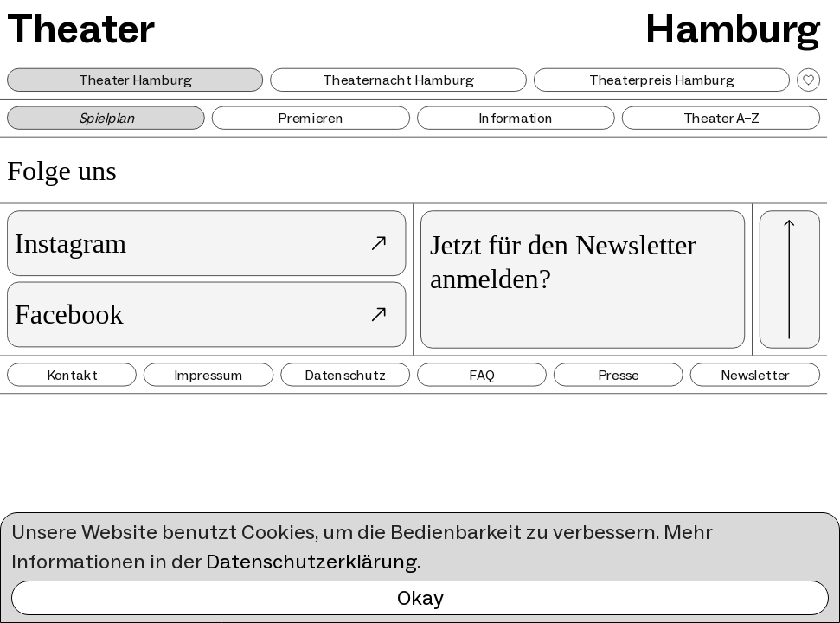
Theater (81, 29)
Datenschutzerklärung (311, 561)
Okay (420, 597)
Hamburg (733, 29)
